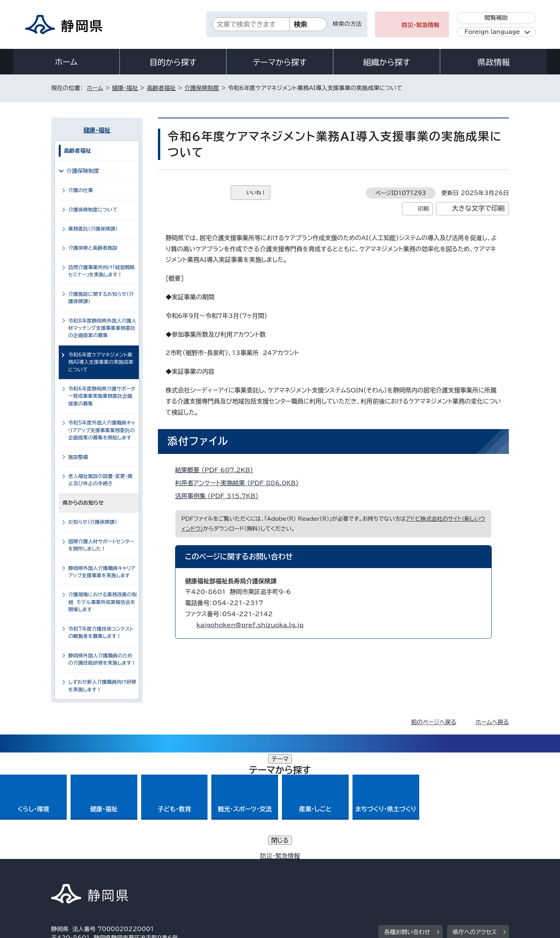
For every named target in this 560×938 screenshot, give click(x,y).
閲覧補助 (496, 18)
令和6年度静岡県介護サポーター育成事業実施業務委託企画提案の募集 (102, 396)
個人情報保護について (172, 873)
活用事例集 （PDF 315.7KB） (220, 496)
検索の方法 (347, 24)
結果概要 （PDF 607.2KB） (217, 470)
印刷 (423, 209)
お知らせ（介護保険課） (93, 522)
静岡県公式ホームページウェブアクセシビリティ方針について (305, 873)
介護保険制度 (202, 88)
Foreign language (492, 32)
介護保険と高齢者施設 (93, 248)
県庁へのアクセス (475, 826)
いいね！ (256, 193)
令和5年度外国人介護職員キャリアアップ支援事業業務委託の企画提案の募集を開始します (102, 430)
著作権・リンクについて (87, 873)
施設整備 (78, 457)
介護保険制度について (93, 210)
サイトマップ (473, 873)
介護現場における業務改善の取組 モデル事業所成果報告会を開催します (103, 602)
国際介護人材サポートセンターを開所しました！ (101, 545)
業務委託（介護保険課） (93, 229)
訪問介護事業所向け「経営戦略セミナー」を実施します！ (101, 271)
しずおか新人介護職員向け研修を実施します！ (102, 686)
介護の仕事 (81, 190)
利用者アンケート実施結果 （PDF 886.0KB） (240, 483)
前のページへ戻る (434, 722)
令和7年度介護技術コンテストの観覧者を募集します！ (101, 633)
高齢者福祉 (161, 88)
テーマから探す (280, 62)
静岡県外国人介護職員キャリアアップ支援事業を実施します (102, 572)
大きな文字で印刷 (478, 208)
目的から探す (173, 62)
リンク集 (420, 873)
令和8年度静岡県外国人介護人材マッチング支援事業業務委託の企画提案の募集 (102, 328)
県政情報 (494, 62)
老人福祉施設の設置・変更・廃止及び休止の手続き (100, 480)
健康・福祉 (125, 88)
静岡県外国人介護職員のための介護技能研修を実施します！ (102, 659)
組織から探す (387, 62)
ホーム (66, 62)
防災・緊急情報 (421, 25)
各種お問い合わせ (407, 826)
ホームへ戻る (492, 722)
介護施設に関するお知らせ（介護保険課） (101, 298)
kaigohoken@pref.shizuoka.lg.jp (250, 625)
